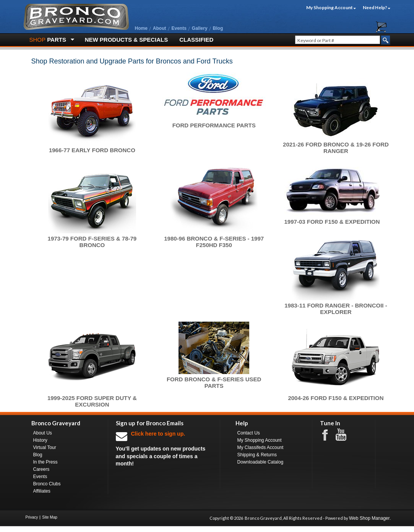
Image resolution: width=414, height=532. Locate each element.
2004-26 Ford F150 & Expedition (336, 398)
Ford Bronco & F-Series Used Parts (214, 382)
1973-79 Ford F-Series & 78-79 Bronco (92, 242)
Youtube (345, 435)
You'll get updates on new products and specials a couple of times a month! (164, 448)
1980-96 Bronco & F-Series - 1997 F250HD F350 (214, 242)
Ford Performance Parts (214, 125)
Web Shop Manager (369, 518)
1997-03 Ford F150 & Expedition (332, 222)
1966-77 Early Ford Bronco (92, 150)
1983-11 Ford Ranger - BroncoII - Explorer (336, 309)
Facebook (329, 434)
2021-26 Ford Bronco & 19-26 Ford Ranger (336, 148)
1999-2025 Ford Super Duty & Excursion (92, 401)
